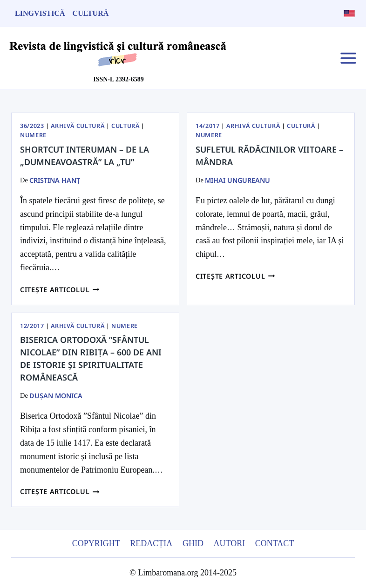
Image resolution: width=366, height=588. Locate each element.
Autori (229, 543)
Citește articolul (60, 290)
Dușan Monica (56, 396)
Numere (33, 135)
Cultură (91, 13)
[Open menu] (348, 58)
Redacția (151, 543)
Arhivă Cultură (78, 126)
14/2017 (207, 126)
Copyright (96, 543)
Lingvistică (40, 13)
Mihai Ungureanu (237, 180)
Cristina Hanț (55, 180)
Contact (275, 543)
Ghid (193, 543)
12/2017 (32, 326)
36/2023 (32, 126)
